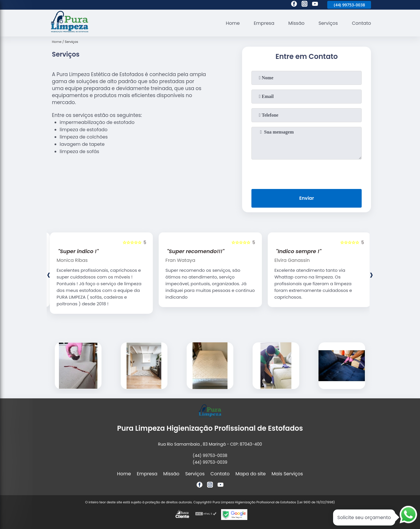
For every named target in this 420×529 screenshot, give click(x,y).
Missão (296, 23)
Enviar (307, 198)
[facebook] (294, 5)
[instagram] (304, 5)
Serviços (328, 23)
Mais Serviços (287, 474)
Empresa (264, 23)
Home (233, 23)
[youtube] (315, 5)
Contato (361, 23)
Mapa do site (251, 474)
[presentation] (307, 173)
